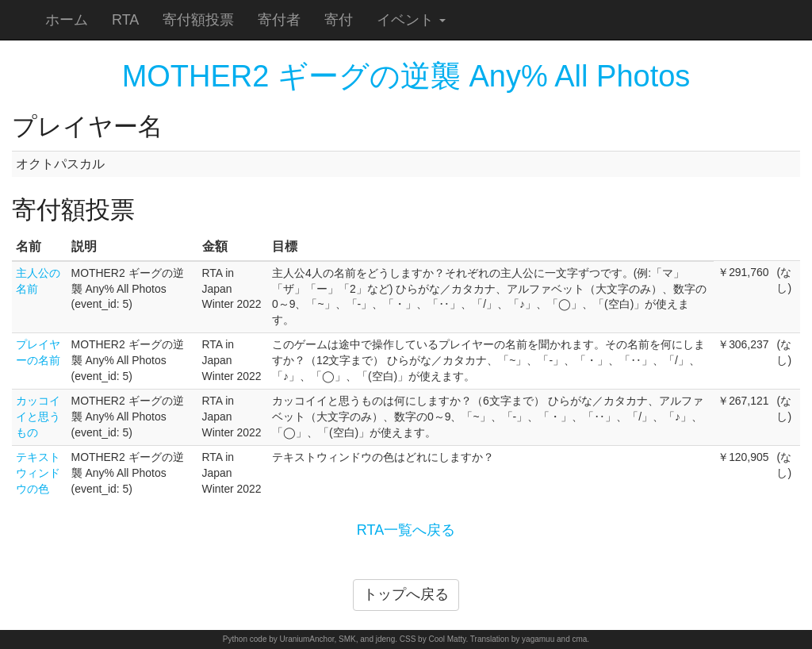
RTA (125, 20)
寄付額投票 (198, 20)
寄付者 (279, 20)
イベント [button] (411, 20)
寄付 (339, 20)
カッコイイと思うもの (38, 417)
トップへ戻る (406, 594)
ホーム (67, 20)
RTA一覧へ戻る (406, 530)
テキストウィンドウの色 (38, 473)
